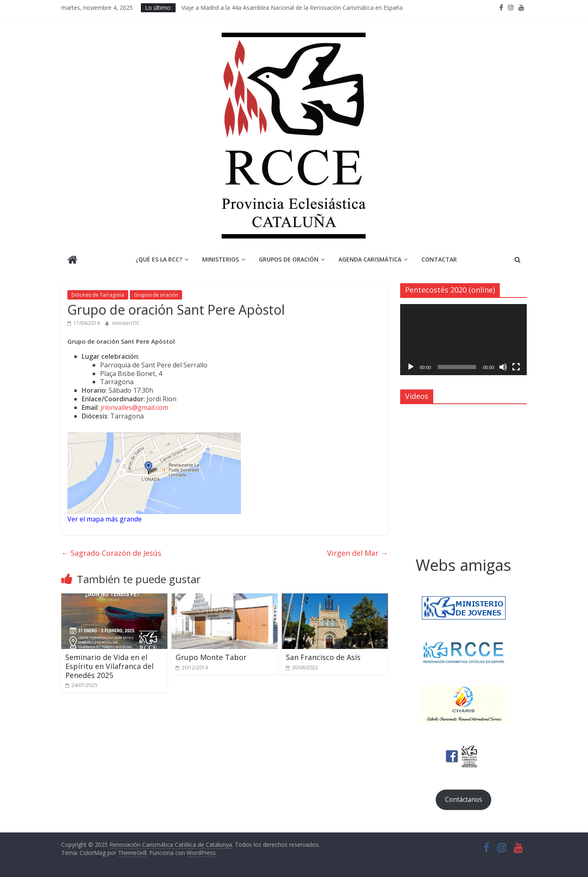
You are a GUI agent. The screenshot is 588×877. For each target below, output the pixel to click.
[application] (463, 340)
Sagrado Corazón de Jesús (111, 553)
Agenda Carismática (370, 259)
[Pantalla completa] (516, 367)
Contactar (439, 259)
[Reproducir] (411, 367)
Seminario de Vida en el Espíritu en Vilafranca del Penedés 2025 (109, 666)
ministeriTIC (126, 323)
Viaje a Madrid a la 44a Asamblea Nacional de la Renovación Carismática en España (292, 8)
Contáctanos (464, 799)
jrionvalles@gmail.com (134, 407)
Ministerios (220, 259)
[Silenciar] (503, 367)
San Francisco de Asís (323, 657)
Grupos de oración (156, 295)
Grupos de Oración (289, 259)
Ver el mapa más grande (105, 519)
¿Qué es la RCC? (159, 259)
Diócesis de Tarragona (98, 295)
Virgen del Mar (357, 553)
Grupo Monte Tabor (211, 657)
